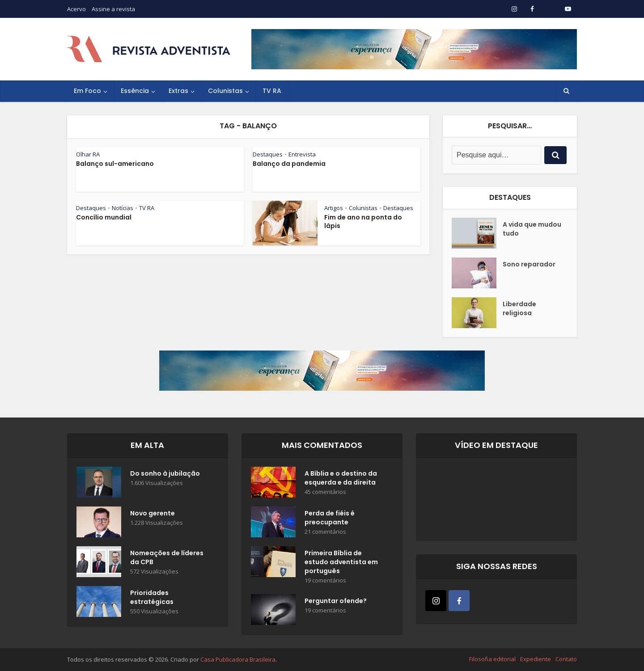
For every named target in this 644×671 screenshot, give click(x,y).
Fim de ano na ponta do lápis (363, 222)
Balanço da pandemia (289, 164)
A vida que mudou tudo (532, 229)
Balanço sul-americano (115, 164)
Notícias (123, 208)
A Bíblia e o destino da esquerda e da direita (341, 478)
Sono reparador (529, 264)
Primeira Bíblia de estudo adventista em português (341, 562)
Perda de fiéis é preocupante (330, 518)
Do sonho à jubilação (165, 473)
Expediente (536, 659)
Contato (566, 659)
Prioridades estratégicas (152, 597)
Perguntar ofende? (336, 601)
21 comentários (325, 532)
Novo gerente (153, 513)
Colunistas (225, 91)
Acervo (76, 9)
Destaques (268, 154)
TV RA (272, 91)
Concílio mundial (104, 217)
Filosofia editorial (492, 659)
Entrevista (302, 154)
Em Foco (87, 91)
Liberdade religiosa (519, 308)
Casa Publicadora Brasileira (238, 659)
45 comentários (325, 492)
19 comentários (325, 580)
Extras (178, 91)
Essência (135, 91)
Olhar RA (88, 154)
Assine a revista (113, 9)
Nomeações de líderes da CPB (167, 557)
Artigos (334, 208)
